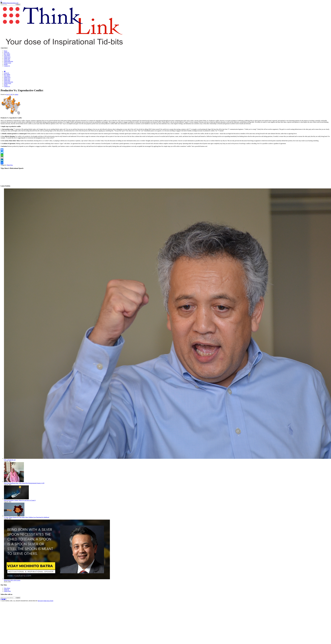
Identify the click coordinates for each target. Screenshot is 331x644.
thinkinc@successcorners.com (10, 3)
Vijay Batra (7, 55)
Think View (7, 58)
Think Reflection (8, 61)
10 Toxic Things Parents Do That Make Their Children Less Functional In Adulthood (27, 517)
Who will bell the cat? (10, 460)
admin (17, 94)
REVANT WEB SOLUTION (46, 601)
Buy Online (7, 54)
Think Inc (7, 590)
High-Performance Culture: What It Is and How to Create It (20, 500)
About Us (7, 52)
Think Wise (7, 60)
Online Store (7, 591)
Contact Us (7, 66)
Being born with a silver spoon (12, 580)
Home (6, 51)
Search (18, 5)
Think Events (8, 63)
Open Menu (4, 48)
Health (6, 64)
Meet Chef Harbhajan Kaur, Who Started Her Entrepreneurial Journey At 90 (24, 483)
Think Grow (7, 57)
